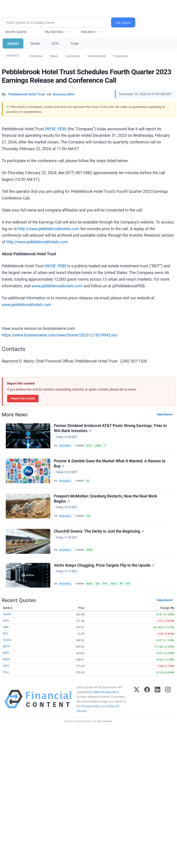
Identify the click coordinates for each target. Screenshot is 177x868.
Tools (74, 43)
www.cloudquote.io (106, 692)
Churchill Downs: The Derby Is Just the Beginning (99, 531)
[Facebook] (147, 699)
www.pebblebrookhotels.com (57, 286)
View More (164, 414)
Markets (13, 43)
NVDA (114, 584)
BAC (6, 633)
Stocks (35, 43)
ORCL (6, 666)
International (96, 56)
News (54, 56)
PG (88, 481)
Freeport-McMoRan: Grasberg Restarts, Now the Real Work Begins (106, 499)
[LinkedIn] (158, 699)
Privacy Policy (91, 706)
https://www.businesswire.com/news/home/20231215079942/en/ (60, 335)
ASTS (89, 446)
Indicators (88, 32)
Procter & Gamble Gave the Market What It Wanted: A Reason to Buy (110, 464)
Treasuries (120, 56)
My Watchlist (54, 32)
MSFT (6, 653)
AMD (6, 627)
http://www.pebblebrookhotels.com (49, 229)
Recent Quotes (16, 32)
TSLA (6, 672)
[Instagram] (168, 699)
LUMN (98, 446)
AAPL (6, 621)
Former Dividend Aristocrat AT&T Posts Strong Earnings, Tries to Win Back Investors (110, 428)
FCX (88, 516)
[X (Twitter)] (137, 699)
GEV (98, 584)
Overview (36, 56)
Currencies (73, 56)
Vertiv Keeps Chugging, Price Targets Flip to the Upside (104, 565)
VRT (128, 584)
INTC (105, 584)
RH (121, 584)
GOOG (7, 640)
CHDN (89, 550)
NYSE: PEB (55, 129)
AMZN (89, 584)
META (6, 646)
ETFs (55, 43)
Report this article (23, 398)
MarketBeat (65, 446)
